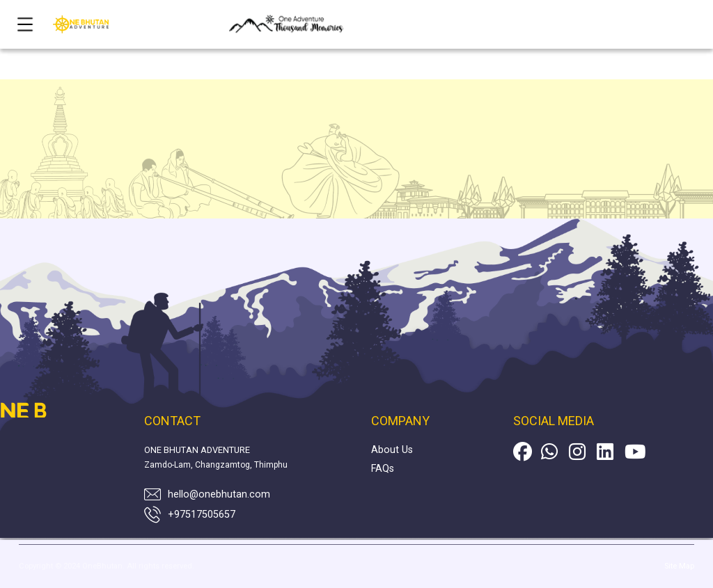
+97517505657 (202, 515)
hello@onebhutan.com (219, 494)
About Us (392, 450)
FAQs (383, 469)
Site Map (679, 566)
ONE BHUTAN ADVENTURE (197, 450)
